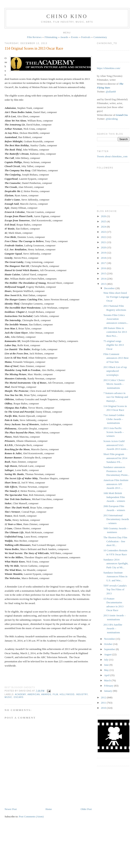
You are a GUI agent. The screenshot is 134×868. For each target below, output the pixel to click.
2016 (104, 268)
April (107, 675)
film (55, 694)
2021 (104, 242)
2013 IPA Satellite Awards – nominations (113, 628)
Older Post (86, 809)
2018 (104, 258)
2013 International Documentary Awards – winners (116, 519)
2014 (104, 279)
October (108, 644)
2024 (104, 227)
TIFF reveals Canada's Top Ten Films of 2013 (115, 589)
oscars (18, 697)
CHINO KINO (67, 16)
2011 (104, 703)
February (109, 686)
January (108, 691)
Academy (20, 694)
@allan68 (111, 92)
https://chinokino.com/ (109, 68)
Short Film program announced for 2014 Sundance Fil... (115, 458)
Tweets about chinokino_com (112, 156)
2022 (104, 237)
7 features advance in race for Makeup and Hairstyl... (116, 397)
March (108, 680)
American (34, 694)
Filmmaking (51, 37)
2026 (104, 216)
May (107, 670)
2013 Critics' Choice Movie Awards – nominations (114, 384)
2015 (104, 273)
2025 (104, 221)
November (110, 639)
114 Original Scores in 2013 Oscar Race (34, 48)
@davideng (112, 119)
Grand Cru (122, 115)
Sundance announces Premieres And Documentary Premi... (116, 471)
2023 (104, 232)
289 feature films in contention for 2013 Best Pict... (115, 332)
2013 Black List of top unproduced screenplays (115, 371)
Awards (64, 37)
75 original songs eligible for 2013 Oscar (114, 345)
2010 (104, 708)
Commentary (100, 37)
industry (82, 694)
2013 (104, 284)
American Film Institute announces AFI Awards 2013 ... (116, 484)
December (110, 288)
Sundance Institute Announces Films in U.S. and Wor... (115, 576)
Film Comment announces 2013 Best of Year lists (116, 358)
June (107, 665)
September (110, 649)
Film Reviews (34, 37)
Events (74, 37)
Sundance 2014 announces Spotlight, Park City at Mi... (116, 563)
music (8, 697)
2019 (104, 253)
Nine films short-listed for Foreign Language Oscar (116, 297)
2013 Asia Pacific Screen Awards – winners (114, 432)
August (108, 654)
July (106, 660)
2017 (104, 263)
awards (46, 694)
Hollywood (67, 694)
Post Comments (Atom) (31, 816)
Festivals (86, 37)
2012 (104, 697)
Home (49, 809)
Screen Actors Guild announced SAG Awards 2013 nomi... (116, 445)
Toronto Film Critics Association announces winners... (116, 319)
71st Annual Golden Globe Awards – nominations (114, 419)
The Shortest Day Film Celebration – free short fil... (115, 541)
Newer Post (11, 809)
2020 (104, 247)
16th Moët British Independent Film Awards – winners (114, 497)
